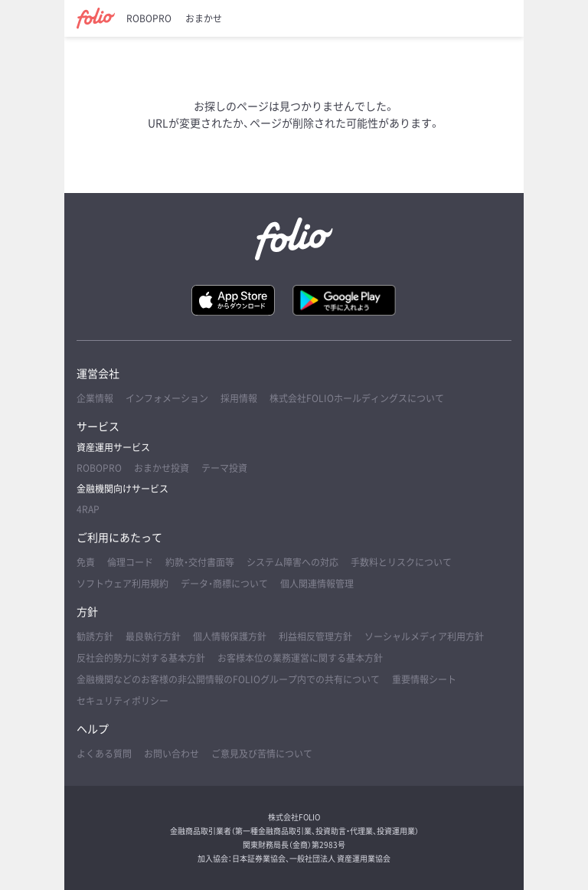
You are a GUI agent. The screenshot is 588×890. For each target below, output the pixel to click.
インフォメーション (167, 398)
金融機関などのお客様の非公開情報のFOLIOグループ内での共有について (228, 679)
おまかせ (204, 18)
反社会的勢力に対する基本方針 (141, 658)
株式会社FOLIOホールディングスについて (357, 398)
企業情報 (95, 398)
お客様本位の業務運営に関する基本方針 (300, 658)
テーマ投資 (224, 468)
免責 (86, 562)
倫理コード (130, 562)
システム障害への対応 (292, 562)
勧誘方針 (95, 636)
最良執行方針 (153, 636)
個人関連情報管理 (317, 584)
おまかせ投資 (162, 468)
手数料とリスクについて (401, 562)
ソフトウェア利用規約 (122, 584)
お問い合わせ (171, 754)
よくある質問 (104, 754)
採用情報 (239, 398)
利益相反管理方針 (315, 636)
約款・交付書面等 (200, 562)
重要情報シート (424, 679)
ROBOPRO (149, 18)
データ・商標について (224, 584)
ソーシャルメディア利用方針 (424, 636)
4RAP (88, 509)
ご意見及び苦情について (262, 754)
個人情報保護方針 (230, 636)
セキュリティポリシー (122, 701)
